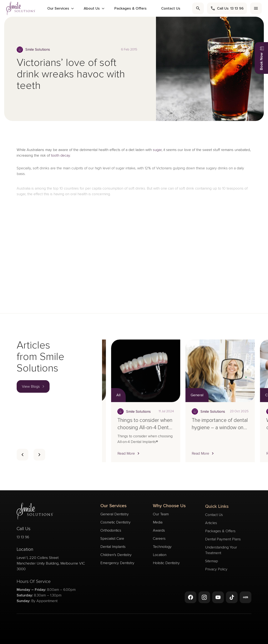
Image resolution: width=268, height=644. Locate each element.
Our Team (161, 517)
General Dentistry (115, 515)
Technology (162, 549)
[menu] (256, 8)
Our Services (58, 8)
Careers (159, 541)
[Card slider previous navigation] (22, 455)
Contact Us (171, 8)
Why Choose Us (169, 509)
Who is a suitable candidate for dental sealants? (133, 428)
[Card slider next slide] (39, 455)
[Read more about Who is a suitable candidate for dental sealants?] (139, 371)
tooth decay (60, 157)
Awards (159, 533)
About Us (92, 8)
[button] (33, 386)
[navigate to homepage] (21, 8)
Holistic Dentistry (166, 566)
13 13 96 (23, 538)
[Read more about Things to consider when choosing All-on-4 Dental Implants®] (213, 371)
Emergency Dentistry (117, 563)
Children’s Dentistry (116, 555)
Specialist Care (112, 539)
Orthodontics (111, 531)
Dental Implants (113, 547)
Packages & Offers (130, 8)
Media (158, 525)
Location (160, 557)
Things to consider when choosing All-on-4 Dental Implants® (212, 428)
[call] (227, 8)
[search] (198, 8)
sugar (157, 151)
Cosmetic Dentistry (115, 523)
